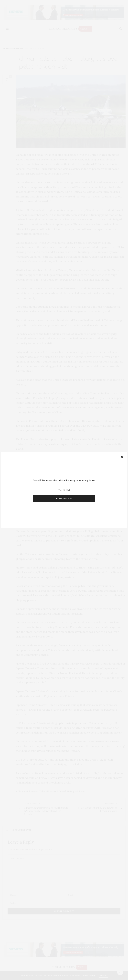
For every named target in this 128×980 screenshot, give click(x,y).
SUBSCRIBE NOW (64, 498)
